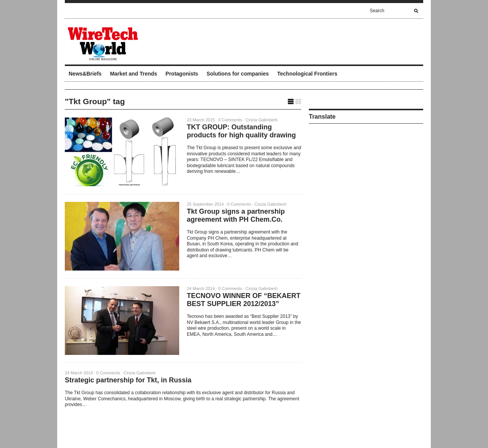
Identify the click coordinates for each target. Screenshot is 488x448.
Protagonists (182, 74)
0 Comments (230, 120)
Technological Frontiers (307, 74)
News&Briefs (85, 74)
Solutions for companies (238, 74)
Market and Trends (133, 74)
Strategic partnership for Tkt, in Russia (128, 380)
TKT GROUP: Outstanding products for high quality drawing (241, 131)
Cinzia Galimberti (262, 120)
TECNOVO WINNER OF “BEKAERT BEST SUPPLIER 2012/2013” (244, 300)
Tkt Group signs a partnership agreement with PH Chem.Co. (236, 215)
